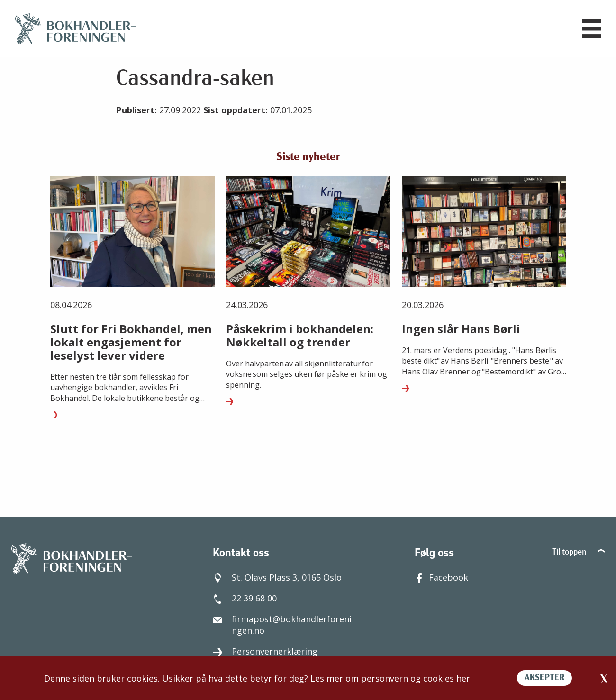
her (463, 678)
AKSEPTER (544, 678)
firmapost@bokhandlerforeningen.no (282, 622)
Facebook (441, 575)
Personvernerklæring (265, 649)
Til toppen (578, 550)
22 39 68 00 (245, 596)
